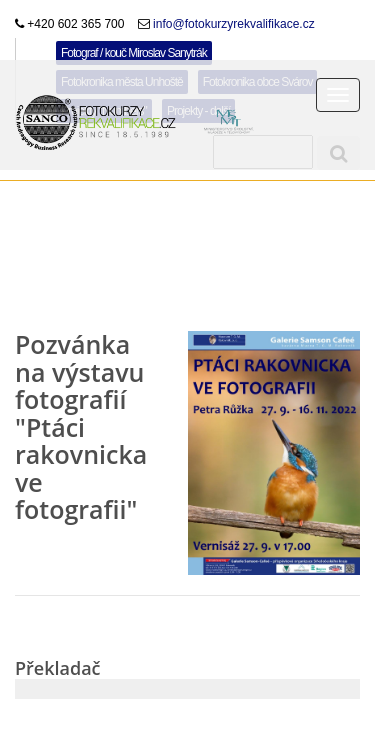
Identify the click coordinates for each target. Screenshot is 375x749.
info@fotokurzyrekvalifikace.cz (232, 24)
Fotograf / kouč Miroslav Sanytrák (134, 53)
